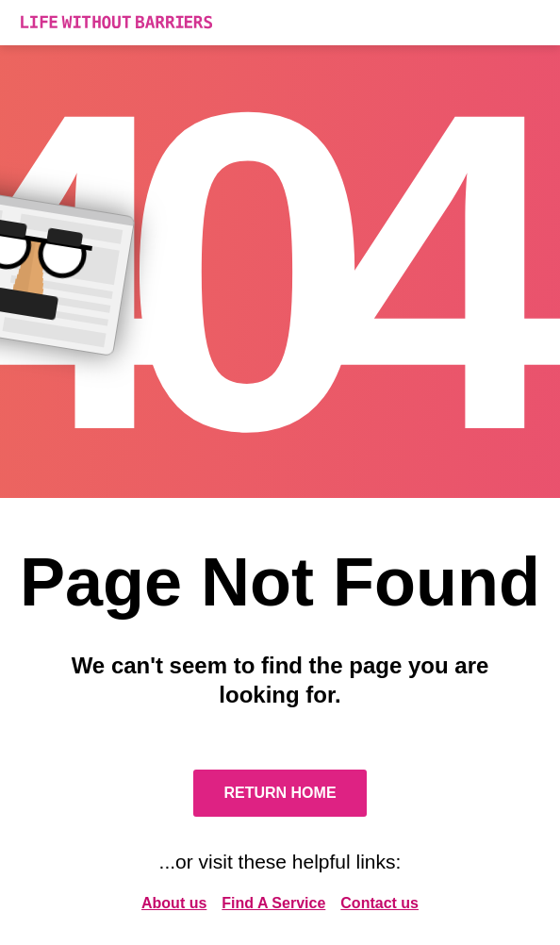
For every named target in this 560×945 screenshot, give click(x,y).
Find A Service (273, 903)
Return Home (280, 793)
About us (174, 903)
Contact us (379, 903)
